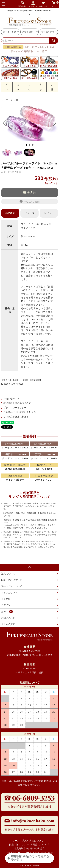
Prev (6, 123)
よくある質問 (8, 624)
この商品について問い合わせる (20, 412)
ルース (38, 51)
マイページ (33, 6)
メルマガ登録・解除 (42, 853)
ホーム (16, 841)
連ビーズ (29, 47)
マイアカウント (9, 593)
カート (55, 4)
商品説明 (10, 213)
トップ (5, 100)
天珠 (16, 100)
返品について (8, 574)
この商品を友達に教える (16, 417)
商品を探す (23, 6)
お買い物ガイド (12, 399)
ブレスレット (42, 47)
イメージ (29, 213)
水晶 (52, 47)
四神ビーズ (17, 51)
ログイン (6, 605)
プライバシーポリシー (15, 408)
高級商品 (28, 51)
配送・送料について (12, 580)
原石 (44, 51)
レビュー (49, 213)
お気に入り (43, 6)
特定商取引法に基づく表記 (17, 403)
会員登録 (6, 599)
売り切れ (30, 193)
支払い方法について (12, 586)
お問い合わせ (8, 618)
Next (53, 123)
